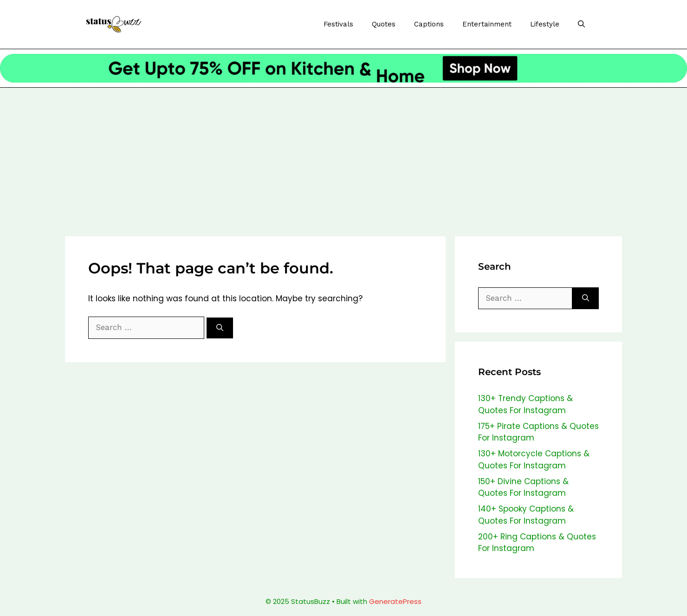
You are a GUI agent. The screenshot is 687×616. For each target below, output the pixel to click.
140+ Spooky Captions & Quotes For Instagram (526, 515)
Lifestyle (545, 24)
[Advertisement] (343, 157)
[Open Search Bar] (581, 24)
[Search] (220, 328)
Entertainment (487, 24)
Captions (429, 24)
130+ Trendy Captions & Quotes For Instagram (525, 404)
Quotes (384, 24)
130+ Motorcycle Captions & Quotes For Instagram (534, 460)
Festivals (338, 24)
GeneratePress (395, 601)
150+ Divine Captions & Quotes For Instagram (523, 487)
